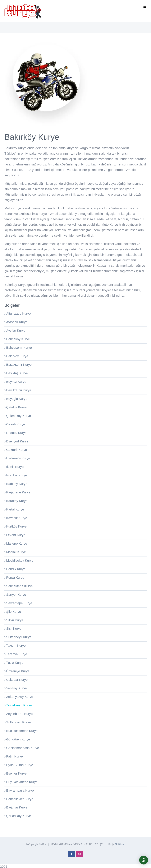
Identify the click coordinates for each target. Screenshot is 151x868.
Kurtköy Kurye (16, 526)
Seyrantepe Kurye (19, 603)
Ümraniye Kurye (18, 671)
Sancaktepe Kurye (19, 586)
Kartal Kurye (15, 509)
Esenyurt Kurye (17, 441)
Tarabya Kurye (17, 654)
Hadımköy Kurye (18, 458)
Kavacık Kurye (17, 518)
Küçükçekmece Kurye (22, 731)
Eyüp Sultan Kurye (20, 765)
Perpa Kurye (15, 578)
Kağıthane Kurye (18, 492)
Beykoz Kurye (16, 382)
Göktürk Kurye (17, 450)
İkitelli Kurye (15, 467)
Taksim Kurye (16, 646)
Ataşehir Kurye (17, 322)
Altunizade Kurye (18, 314)
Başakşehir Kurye (19, 365)
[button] (144, 860)
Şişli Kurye (14, 629)
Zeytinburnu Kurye (19, 714)
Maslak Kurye (16, 552)
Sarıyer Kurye (16, 595)
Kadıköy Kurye (17, 484)
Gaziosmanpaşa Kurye (23, 748)
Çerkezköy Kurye (19, 816)
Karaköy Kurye (17, 501)
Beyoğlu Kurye (17, 399)
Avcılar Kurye (16, 331)
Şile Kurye (14, 612)
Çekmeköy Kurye (19, 416)
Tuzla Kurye (15, 663)
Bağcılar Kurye (17, 807)
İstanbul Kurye (17, 475)
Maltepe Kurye (17, 543)
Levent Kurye (16, 535)
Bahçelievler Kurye (20, 799)
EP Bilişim (120, 844)
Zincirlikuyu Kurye (19, 705)
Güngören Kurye (18, 739)
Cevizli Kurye (16, 424)
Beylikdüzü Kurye (19, 390)
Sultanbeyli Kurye (19, 637)
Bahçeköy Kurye (18, 339)
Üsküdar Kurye (17, 680)
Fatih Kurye (15, 756)
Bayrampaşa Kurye (20, 790)
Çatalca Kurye (16, 407)
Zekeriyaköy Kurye (20, 697)
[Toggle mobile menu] (145, 7)
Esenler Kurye (16, 773)
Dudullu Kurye (16, 433)
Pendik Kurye (16, 569)
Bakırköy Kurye (17, 356)
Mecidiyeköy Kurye (20, 561)
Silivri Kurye (15, 620)
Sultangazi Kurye (18, 722)
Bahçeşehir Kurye (19, 348)
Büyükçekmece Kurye (22, 782)
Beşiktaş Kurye (17, 373)
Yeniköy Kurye (17, 688)
